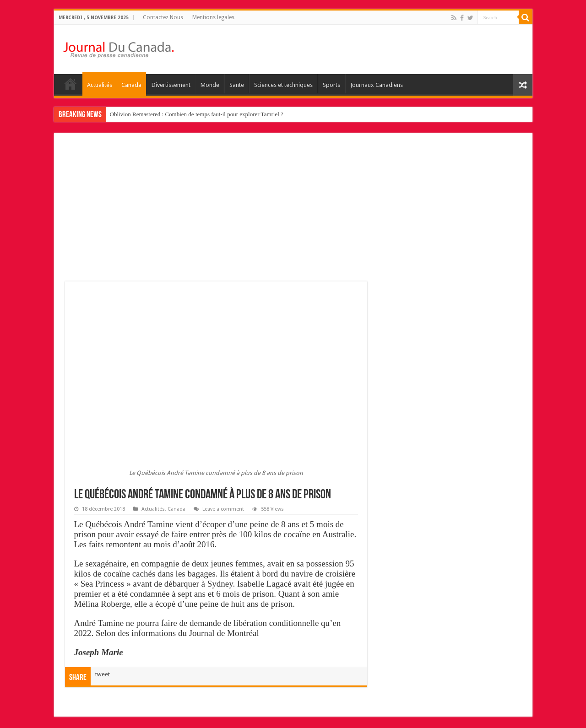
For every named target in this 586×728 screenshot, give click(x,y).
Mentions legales (213, 17)
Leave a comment (223, 509)
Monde (210, 85)
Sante (237, 85)
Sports (331, 85)
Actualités (100, 85)
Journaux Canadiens (377, 85)
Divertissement (171, 85)
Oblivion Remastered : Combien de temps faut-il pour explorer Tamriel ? (197, 114)
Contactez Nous (163, 17)
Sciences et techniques (283, 85)
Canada (131, 85)
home (71, 84)
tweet (103, 674)
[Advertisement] (293, 213)
